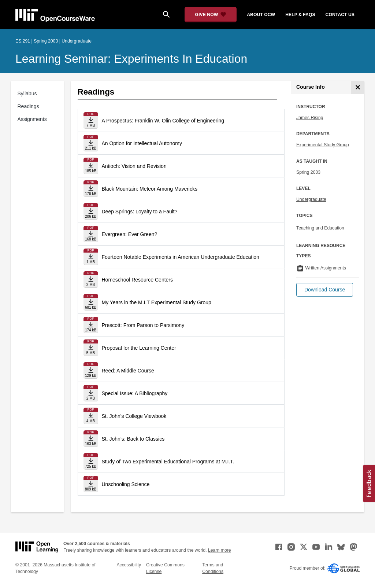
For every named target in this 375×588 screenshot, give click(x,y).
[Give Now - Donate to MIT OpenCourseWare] (211, 15)
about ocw (261, 15)
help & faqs (300, 15)
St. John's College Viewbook (134, 416)
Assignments (32, 119)
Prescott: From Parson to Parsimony (143, 325)
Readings (28, 106)
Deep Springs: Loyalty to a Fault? (140, 212)
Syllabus (27, 93)
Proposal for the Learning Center (139, 348)
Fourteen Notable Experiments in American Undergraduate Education (181, 257)
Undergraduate (311, 199)
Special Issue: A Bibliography (135, 393)
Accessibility (129, 565)
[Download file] (91, 120)
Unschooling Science (126, 484)
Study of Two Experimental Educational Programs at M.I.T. (168, 462)
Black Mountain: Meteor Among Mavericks (150, 189)
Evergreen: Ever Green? (130, 234)
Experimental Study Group (323, 145)
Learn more (220, 550)
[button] (325, 290)
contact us (340, 15)
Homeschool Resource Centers (138, 280)
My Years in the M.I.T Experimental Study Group (157, 302)
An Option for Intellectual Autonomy (142, 143)
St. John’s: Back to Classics (133, 439)
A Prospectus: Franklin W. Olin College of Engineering (163, 121)
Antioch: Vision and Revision (134, 166)
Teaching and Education (320, 228)
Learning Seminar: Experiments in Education (131, 59)
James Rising (310, 118)
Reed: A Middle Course (128, 371)
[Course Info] (358, 87)
